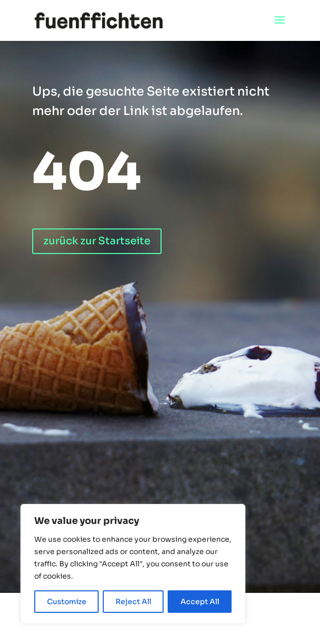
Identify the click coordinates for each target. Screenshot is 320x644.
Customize (67, 602)
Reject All (133, 602)
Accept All (200, 602)
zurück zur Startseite (97, 241)
